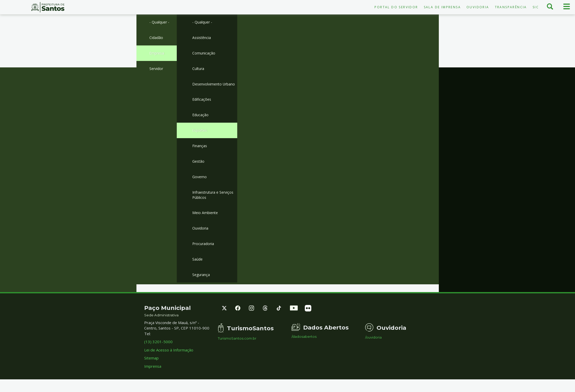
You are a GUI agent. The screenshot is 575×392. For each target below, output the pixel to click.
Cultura (198, 70)
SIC (536, 7)
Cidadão (156, 38)
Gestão (199, 170)
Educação (201, 123)
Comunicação (204, 54)
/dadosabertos (304, 349)
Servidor (157, 70)
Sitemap (151, 371)
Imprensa (153, 379)
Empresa (157, 54)
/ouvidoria (373, 350)
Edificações (202, 107)
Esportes (201, 139)
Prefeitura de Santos (48, 7)
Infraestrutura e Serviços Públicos (214, 205)
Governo (200, 186)
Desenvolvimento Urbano (208, 88)
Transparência (511, 7)
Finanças (200, 155)
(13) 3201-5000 (158, 355)
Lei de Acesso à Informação (169, 363)
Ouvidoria (478, 7)
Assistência (202, 38)
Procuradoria (204, 255)
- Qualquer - (160, 22)
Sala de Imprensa (442, 7)
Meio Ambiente (206, 224)
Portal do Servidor (396, 7)
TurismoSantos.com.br (237, 351)
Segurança (201, 287)
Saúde (198, 271)
